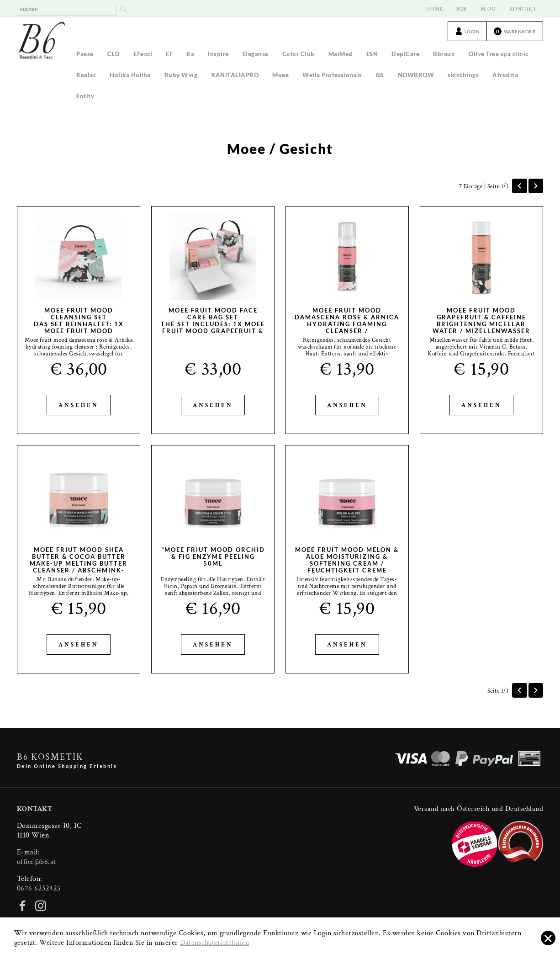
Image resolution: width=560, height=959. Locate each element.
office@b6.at (37, 862)
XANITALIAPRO (235, 75)
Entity (85, 96)
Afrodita (505, 75)
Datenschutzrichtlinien (214, 943)
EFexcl (143, 54)
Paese (85, 54)
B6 (380, 75)
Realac (86, 75)
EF (169, 54)
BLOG (488, 9)
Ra (190, 54)
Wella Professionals (332, 75)
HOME (435, 9)
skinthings (463, 75)
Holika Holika (130, 75)
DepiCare (405, 54)
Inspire (218, 54)
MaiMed (341, 54)
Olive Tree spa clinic (499, 54)
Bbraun (444, 54)
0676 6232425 (39, 888)
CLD (114, 54)
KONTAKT (523, 9)
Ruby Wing (181, 75)
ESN (372, 54)
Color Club (298, 54)
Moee (280, 75)
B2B (462, 9)
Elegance (256, 54)
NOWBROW (416, 75)
